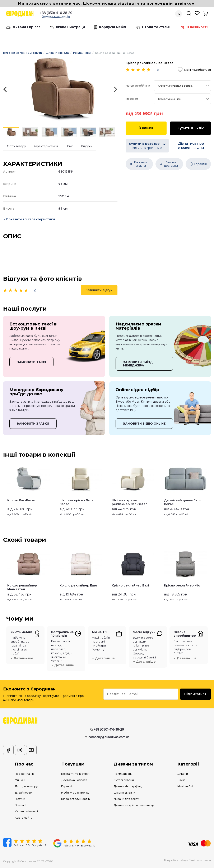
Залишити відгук (99, 290)
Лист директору (26, 787)
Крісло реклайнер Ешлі (79, 585)
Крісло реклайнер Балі (130, 585)
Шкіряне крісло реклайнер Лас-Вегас (130, 502)
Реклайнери (82, 53)
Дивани (183, 774)
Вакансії (20, 805)
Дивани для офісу (126, 799)
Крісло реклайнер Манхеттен (22, 587)
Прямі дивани (123, 774)
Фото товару (16, 146)
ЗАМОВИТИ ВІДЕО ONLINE (144, 424)
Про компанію (25, 774)
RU (179, 14)
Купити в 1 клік (190, 128)
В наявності (194, 27)
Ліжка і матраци (67, 27)
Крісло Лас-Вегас (22, 500)
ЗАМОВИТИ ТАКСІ (31, 362)
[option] (60, 89)
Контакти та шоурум (76, 774)
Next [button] (209, 489)
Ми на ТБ (21, 780)
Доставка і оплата (74, 780)
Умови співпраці (26, 812)
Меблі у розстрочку (75, 793)
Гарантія (67, 787)
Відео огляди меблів (76, 799)
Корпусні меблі (110, 27)
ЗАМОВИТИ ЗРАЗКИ (33, 424)
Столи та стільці (154, 27)
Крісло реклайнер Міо (182, 585)
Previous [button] (5, 489)
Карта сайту (24, 818)
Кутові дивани (124, 780)
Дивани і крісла (23, 27)
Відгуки (87, 146)
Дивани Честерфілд (128, 787)
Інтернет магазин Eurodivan (22, 53)
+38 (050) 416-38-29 (56, 13)
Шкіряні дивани (124, 793)
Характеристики (46, 146)
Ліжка (182, 780)
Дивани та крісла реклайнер (134, 805)
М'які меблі (185, 787)
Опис (69, 146)
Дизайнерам (24, 793)
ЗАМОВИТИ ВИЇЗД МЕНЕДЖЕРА (138, 364)
